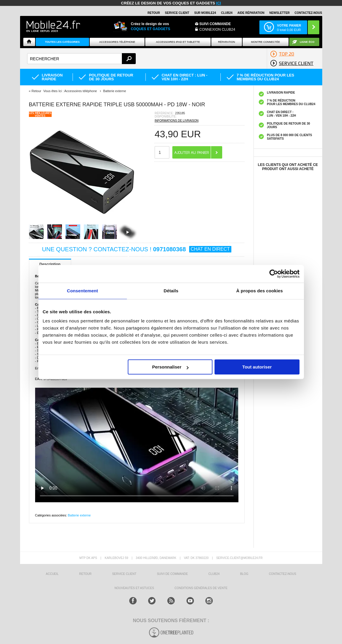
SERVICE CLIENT (177, 13)
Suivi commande (215, 24)
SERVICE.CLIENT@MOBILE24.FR (239, 558)
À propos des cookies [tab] (260, 291)
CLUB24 (214, 574)
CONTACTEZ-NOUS (308, 13)
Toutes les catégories (62, 42)
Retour (36, 91)
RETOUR (154, 13)
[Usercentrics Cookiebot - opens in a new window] (274, 274)
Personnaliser (170, 367)
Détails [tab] (171, 291)
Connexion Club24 (217, 30)
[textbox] (82, 59)
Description (50, 264)
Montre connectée (266, 42)
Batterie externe (79, 515)
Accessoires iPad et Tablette (178, 42)
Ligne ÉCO (307, 42)
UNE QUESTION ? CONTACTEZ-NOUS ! (136, 249)
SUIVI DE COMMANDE (172, 574)
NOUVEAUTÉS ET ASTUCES (134, 588)
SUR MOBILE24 (205, 13)
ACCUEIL (52, 574)
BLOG (244, 574)
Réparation (226, 42)
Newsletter (280, 13)
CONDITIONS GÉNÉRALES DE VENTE (201, 588)
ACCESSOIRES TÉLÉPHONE (117, 42)
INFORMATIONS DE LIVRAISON (177, 121)
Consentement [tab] (82, 291)
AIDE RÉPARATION (251, 13)
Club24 (227, 13)
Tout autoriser (257, 367)
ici (219, 3)
